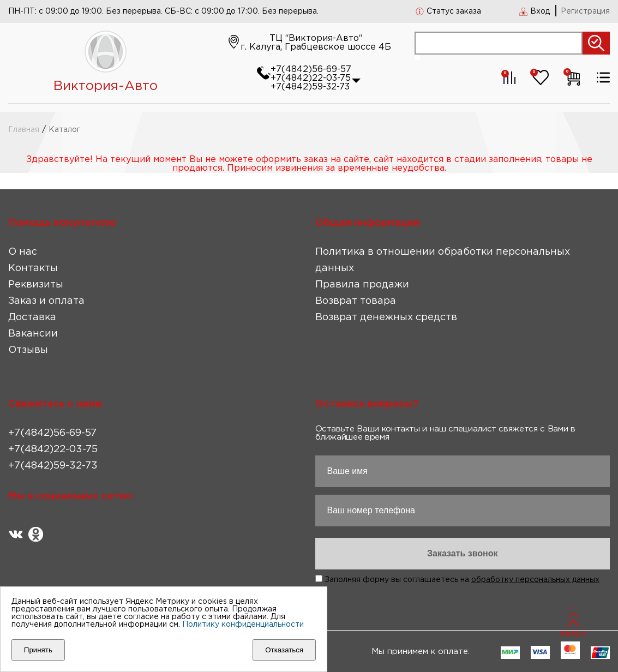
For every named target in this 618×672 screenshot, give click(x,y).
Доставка (32, 317)
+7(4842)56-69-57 (311, 70)
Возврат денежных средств (386, 317)
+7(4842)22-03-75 (311, 78)
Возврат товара (356, 301)
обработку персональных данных (535, 580)
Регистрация (585, 11)
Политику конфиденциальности (243, 625)
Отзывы (28, 350)
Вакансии (33, 334)
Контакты (33, 268)
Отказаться (284, 650)
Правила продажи (362, 285)
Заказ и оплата (46, 301)
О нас (23, 252)
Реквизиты (36, 285)
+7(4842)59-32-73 (310, 87)
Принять (38, 650)
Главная (24, 130)
